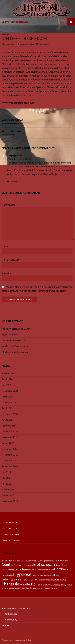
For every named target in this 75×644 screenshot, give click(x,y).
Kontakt (6, 625)
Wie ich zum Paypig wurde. (15, 346)
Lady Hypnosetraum (15, 22)
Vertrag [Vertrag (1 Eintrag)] (37, 588)
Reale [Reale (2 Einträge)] (23, 585)
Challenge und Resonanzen (15, 352)
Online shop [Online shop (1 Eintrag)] (50, 580)
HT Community (9, 529)
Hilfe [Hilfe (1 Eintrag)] (66, 569)
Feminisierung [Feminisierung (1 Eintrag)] (62, 565)
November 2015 (10, 455)
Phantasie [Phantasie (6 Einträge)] (10, 584)
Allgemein (5, 34)
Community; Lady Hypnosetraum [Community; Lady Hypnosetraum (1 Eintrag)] (41, 561)
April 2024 (7, 379)
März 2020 (7, 397)
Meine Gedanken (10, 535)
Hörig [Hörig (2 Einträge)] (56, 575)
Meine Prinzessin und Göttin (16, 329)
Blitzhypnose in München (37, 121)
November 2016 (10, 437)
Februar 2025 (9, 373)
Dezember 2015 (10, 449)
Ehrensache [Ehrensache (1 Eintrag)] (18, 565)
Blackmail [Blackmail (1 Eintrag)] (12, 561)
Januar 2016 (8, 443)
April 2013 (7, 484)
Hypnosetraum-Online (22, 640)
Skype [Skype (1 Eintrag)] (4, 588)
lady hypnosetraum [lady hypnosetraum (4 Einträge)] (16, 579)
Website (6, 273)
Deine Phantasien (11, 541)
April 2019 (7, 408)
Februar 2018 (9, 426)
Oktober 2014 (9, 460)
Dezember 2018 (10, 414)
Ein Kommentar (44, 45)
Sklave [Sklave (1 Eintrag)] (69, 585)
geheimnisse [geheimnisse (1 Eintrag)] (29, 569)
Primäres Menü (71, 22)
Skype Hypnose (37, 133)
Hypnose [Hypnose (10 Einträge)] (22, 574)
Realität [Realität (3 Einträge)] (31, 584)
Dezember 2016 (10, 431)
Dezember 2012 (10, 495)
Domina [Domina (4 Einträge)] (8, 565)
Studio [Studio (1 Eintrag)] (17, 588)
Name (6, 246)
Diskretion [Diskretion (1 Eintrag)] (64, 561)
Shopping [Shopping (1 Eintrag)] (57, 585)
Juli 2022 (6, 385)
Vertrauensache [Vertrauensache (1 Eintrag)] (47, 588)
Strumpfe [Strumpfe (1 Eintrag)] (11, 588)
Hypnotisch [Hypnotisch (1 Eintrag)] (36, 575)
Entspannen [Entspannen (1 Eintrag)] (28, 565)
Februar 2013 (9, 489)
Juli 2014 (6, 472)
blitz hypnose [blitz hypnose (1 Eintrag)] (22, 561)
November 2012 (10, 501)
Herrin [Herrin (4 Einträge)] (59, 569)
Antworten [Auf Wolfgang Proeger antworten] (15, 182)
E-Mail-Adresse (11, 260)
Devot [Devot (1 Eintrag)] (57, 561)
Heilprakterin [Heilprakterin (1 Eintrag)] (48, 569)
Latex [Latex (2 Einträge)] (34, 580)
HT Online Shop (9, 523)
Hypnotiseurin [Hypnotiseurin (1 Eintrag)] (47, 575)
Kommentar (9, 205)
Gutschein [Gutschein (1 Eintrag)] (39, 569)
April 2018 (7, 420)
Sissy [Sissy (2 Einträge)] (63, 585)
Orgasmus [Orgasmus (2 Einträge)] (61, 580)
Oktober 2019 (9, 402)
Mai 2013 (6, 478)
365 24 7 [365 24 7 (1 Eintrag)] (5, 561)
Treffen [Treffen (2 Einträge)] (30, 588)
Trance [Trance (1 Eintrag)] (23, 588)
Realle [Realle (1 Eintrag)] (39, 585)
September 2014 (10, 466)
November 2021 (10, 391)
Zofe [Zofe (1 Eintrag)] (55, 588)
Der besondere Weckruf (14, 340)
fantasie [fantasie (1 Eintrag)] (52, 565)
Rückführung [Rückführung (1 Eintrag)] (47, 585)
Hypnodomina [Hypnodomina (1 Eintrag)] (7, 575)
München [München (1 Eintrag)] (41, 580)
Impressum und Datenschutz (16, 608)
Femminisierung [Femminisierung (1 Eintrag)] (8, 569)
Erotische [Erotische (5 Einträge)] (41, 564)
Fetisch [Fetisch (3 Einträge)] (19, 569)
